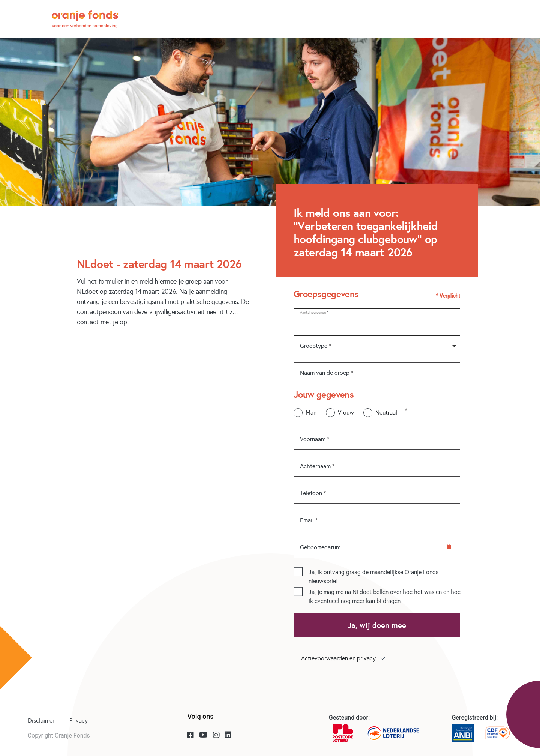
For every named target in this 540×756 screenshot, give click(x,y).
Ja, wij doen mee (377, 625)
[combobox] (377, 346)
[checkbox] (298, 571)
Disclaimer (41, 721)
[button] (377, 658)
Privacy (79, 721)
